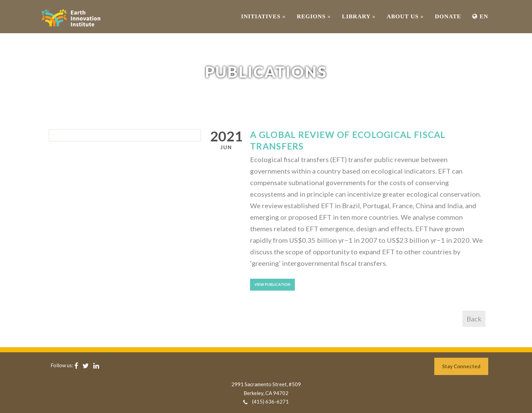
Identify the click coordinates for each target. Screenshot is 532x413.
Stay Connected (461, 366)
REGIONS (314, 16)
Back (474, 319)
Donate (448, 16)
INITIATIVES (263, 16)
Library (359, 16)
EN (480, 16)
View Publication (272, 284)
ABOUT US (405, 16)
